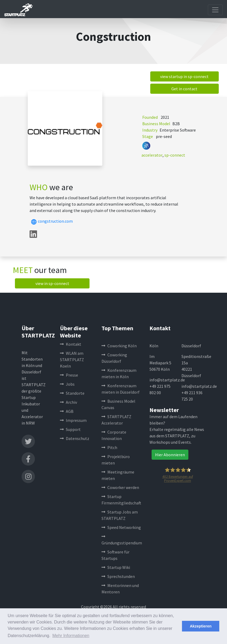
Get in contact (184, 89)
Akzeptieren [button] (201, 626)
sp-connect (175, 155)
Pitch (109, 447)
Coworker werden (120, 487)
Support (70, 429)
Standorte (72, 393)
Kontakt (71, 344)
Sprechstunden (118, 576)
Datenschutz (75, 438)
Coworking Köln (119, 346)
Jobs (67, 384)
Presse (69, 375)
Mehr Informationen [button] (71, 636)
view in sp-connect (52, 283)
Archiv (68, 402)
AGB (67, 411)
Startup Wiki (116, 567)
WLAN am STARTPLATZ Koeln (72, 360)
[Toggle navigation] (215, 10)
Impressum (73, 420)
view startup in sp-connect (184, 76)
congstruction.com (51, 221)
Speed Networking (121, 527)
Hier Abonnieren (170, 455)
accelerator (152, 155)
